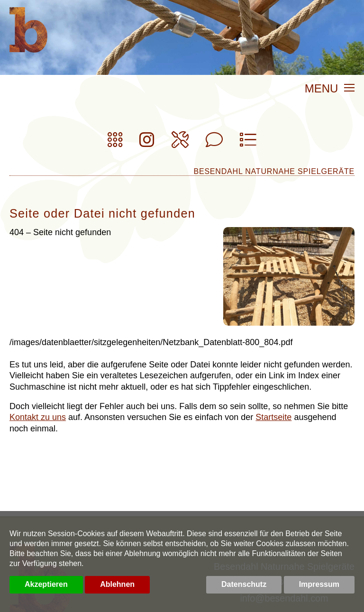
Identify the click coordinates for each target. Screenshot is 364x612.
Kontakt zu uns (38, 417)
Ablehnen (117, 584)
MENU (330, 89)
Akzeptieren (46, 584)
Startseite (273, 417)
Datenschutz (244, 584)
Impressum (319, 584)
